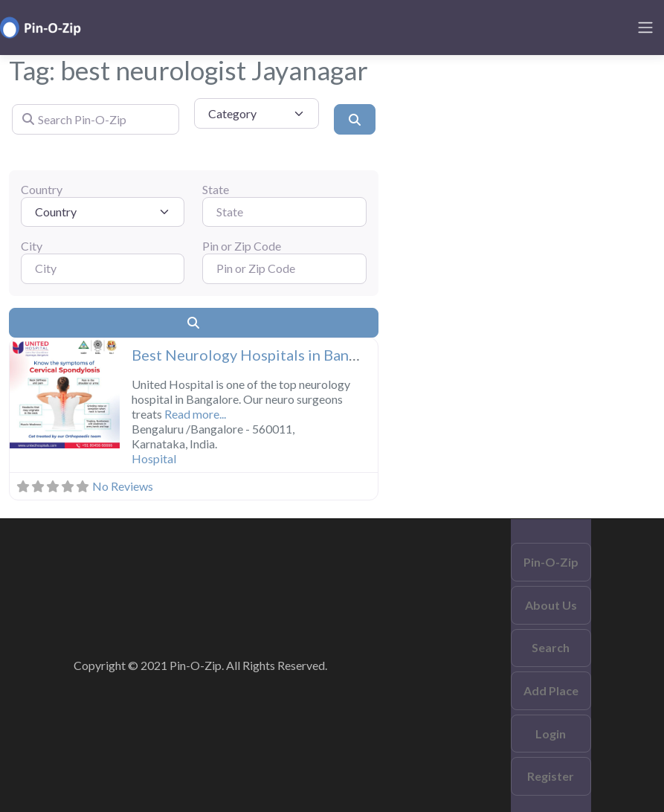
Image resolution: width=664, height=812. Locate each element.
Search (551, 647)
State (216, 189)
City (32, 246)
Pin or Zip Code (242, 246)
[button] (18, 395)
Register (551, 776)
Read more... (195, 414)
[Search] (355, 119)
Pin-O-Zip (551, 562)
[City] (103, 268)
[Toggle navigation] (645, 28)
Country (42, 189)
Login (551, 734)
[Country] (103, 212)
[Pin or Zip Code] (284, 268)
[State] (284, 212)
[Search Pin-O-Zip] (96, 119)
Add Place (551, 690)
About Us (551, 605)
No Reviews (123, 486)
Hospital (154, 458)
